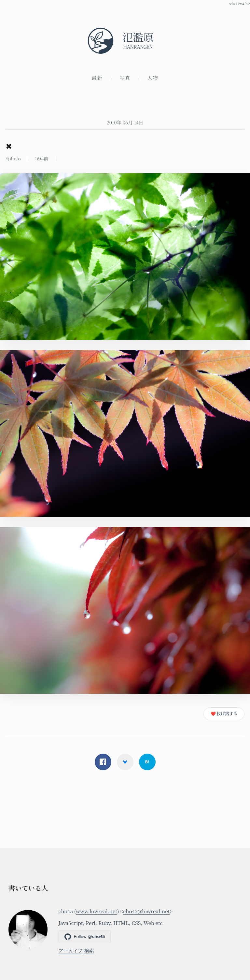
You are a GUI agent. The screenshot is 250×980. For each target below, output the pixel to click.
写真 (125, 78)
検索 (89, 950)
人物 (153, 78)
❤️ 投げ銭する (224, 713)
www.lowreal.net (97, 911)
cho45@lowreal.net (146, 911)
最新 (97, 78)
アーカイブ (71, 950)
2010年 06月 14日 (125, 122)
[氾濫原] (125, 41)
